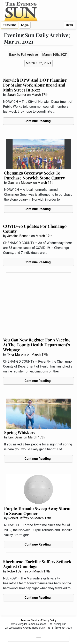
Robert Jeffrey (19, 518)
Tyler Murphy (17, 354)
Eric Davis (15, 437)
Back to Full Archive (24, 55)
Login (25, 25)
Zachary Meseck (20, 183)
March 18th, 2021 (38, 63)
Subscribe (10, 25)
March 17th (40, 95)
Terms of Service (30, 620)
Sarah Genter (17, 95)
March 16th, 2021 (55, 55)
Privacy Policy (49, 620)
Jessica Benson (19, 236)
